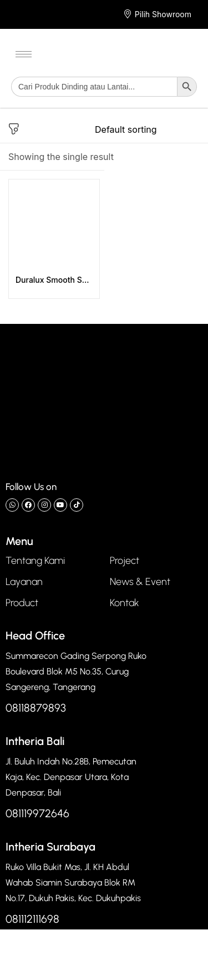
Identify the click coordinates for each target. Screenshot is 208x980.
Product (22, 603)
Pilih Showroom (163, 14)
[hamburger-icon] (24, 54)
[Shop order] (147, 129)
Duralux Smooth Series (54, 280)
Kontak (125, 603)
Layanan (24, 582)
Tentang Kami (35, 561)
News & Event (140, 582)
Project (125, 561)
